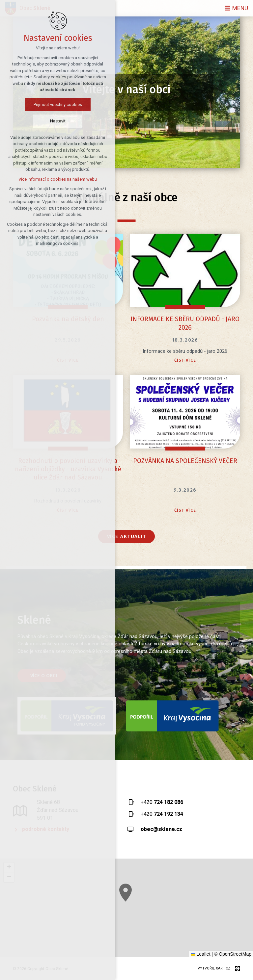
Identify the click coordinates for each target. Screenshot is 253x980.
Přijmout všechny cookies (58, 104)
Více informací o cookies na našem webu (58, 179)
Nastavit (58, 121)
